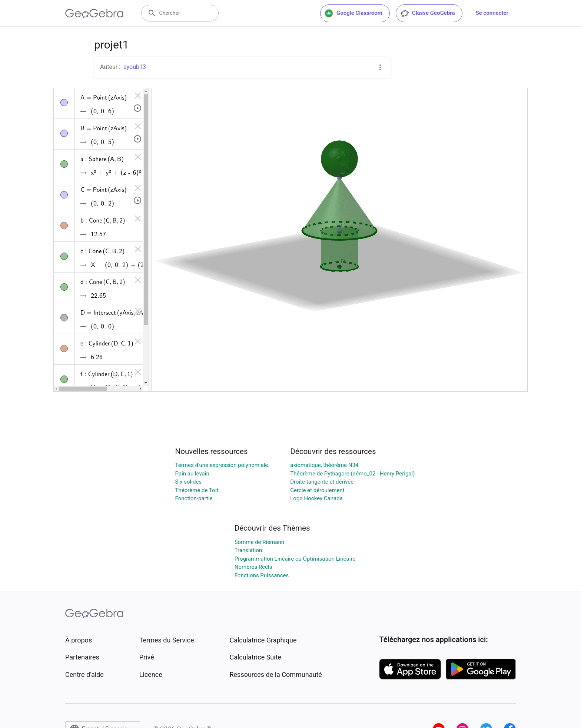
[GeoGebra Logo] (94, 13)
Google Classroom (353, 13)
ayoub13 (135, 67)
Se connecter (492, 13)
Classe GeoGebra (428, 13)
